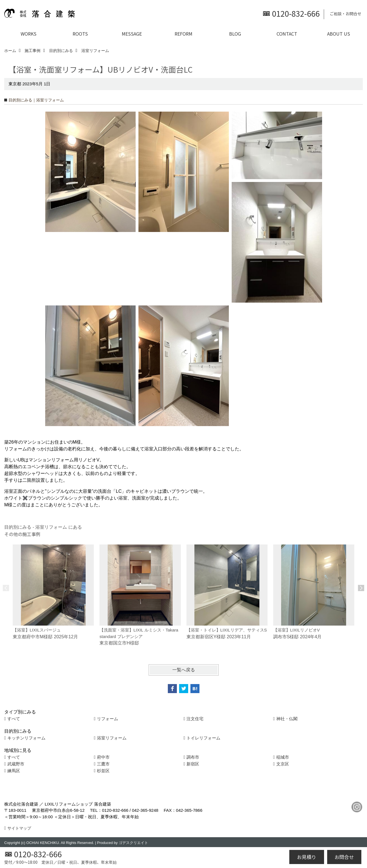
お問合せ (344, 857)
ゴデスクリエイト (133, 843)
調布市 (193, 757)
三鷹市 (103, 764)
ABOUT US (339, 34)
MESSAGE (132, 34)
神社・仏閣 (287, 719)
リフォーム (108, 719)
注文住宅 (195, 719)
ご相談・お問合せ (346, 14)
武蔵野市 (16, 764)
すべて (14, 719)
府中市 (103, 757)
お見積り (307, 857)
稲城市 (283, 757)
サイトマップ (19, 828)
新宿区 (193, 764)
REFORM (183, 34)
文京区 (283, 764)
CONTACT (287, 34)
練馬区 (14, 771)
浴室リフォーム (112, 738)
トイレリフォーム (203, 738)
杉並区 (103, 771)
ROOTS (80, 34)
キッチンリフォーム (26, 738)
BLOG (235, 34)
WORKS (29, 34)
